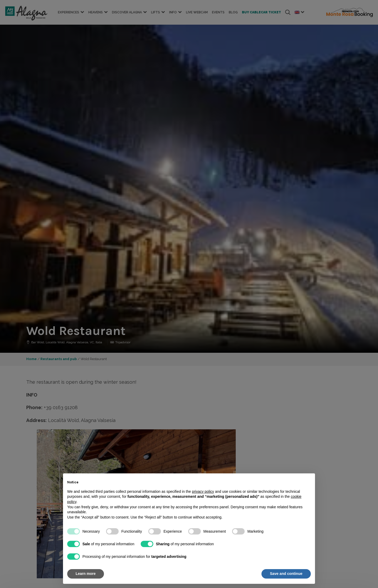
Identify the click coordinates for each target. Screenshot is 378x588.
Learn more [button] (86, 574)
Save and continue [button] (286, 574)
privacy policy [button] (203, 491)
